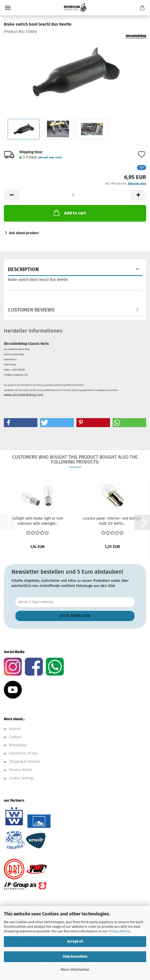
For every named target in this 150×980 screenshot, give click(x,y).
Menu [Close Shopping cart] (8, 8)
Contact (15, 737)
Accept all (75, 941)
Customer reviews (31, 310)
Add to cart (69, 213)
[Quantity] (75, 195)
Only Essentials (75, 957)
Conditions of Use (23, 753)
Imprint (15, 729)
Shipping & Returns (25, 762)
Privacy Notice (119, 931)
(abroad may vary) (50, 157)
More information (75, 970)
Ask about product (24, 233)
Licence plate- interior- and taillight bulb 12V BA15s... (112, 521)
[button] (12, 195)
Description (23, 269)
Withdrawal (18, 745)
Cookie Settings (22, 778)
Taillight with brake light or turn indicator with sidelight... (37, 521)
